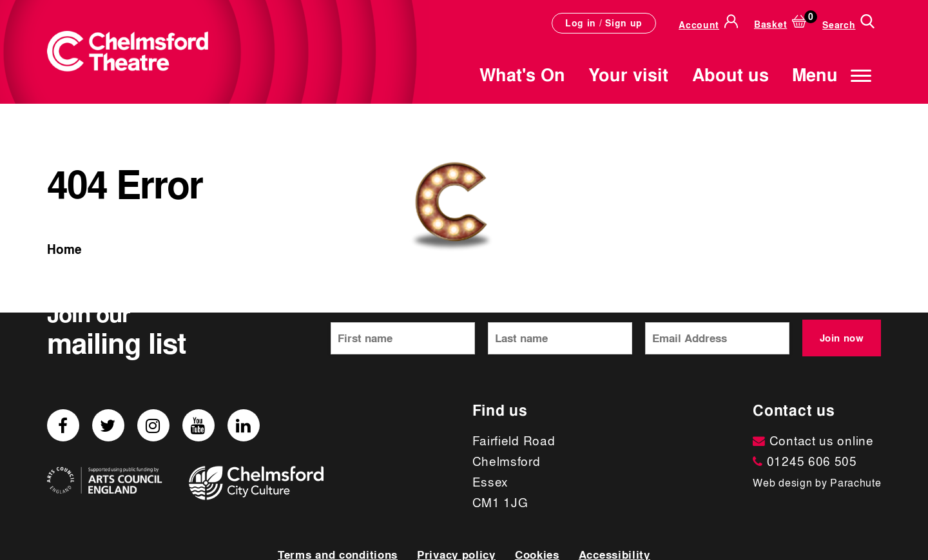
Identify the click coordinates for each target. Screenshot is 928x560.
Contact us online (813, 441)
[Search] (848, 23)
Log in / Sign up (604, 23)
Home (64, 250)
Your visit (628, 75)
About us (730, 75)
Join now (842, 338)
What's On (522, 75)
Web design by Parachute (817, 483)
